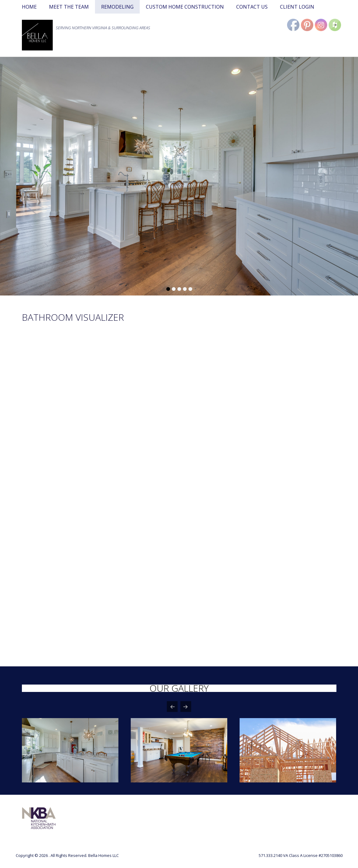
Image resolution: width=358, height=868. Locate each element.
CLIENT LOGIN (297, 7)
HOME (29, 7)
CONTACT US (252, 7)
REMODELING (117, 7)
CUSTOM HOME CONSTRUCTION (185, 7)
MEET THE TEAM (69, 7)
